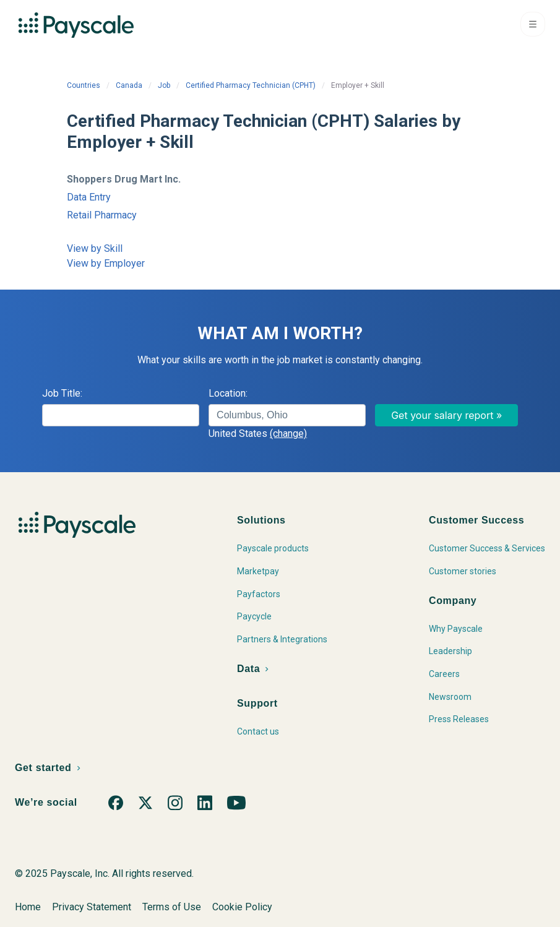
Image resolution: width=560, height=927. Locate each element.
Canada (129, 85)
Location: (228, 393)
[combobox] (287, 415)
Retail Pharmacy (102, 215)
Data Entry (89, 197)
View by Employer (106, 263)
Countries (84, 85)
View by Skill (95, 248)
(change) (288, 433)
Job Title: (62, 393)
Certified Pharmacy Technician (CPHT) (251, 85)
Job (164, 85)
